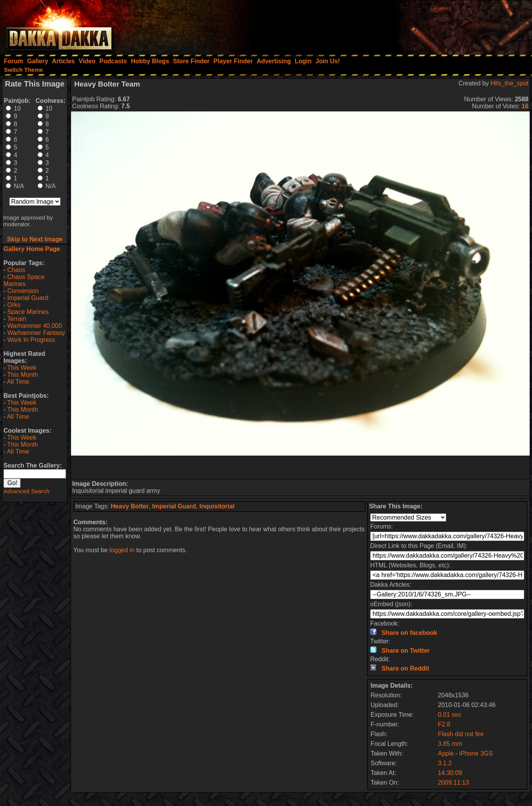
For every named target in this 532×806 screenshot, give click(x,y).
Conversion (23, 291)
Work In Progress (31, 340)
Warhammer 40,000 (35, 326)
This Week (22, 368)
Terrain (16, 319)
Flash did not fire (461, 734)
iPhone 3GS (476, 753)
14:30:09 (450, 773)
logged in (122, 550)
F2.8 (444, 724)
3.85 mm (450, 744)
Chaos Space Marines (24, 280)
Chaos (16, 270)
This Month (22, 375)
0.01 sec (449, 715)
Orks (14, 305)
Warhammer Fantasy (36, 333)
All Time (18, 382)
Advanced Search (26, 491)
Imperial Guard (28, 298)
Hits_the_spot (509, 83)
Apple (446, 753)
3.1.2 (445, 763)
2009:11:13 (453, 783)
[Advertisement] (428, 25)
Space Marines (28, 312)
